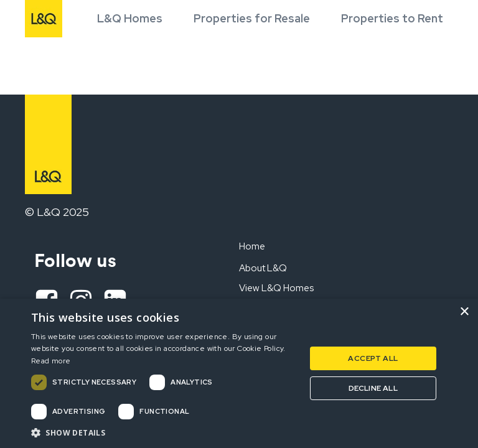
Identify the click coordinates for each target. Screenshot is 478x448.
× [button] (464, 312)
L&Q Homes (130, 18)
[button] (164, 432)
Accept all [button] (373, 358)
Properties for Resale (252, 18)
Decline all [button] (373, 388)
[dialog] (239, 373)
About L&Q (263, 268)
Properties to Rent (392, 18)
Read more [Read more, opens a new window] (51, 361)
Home (252, 246)
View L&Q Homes (276, 288)
